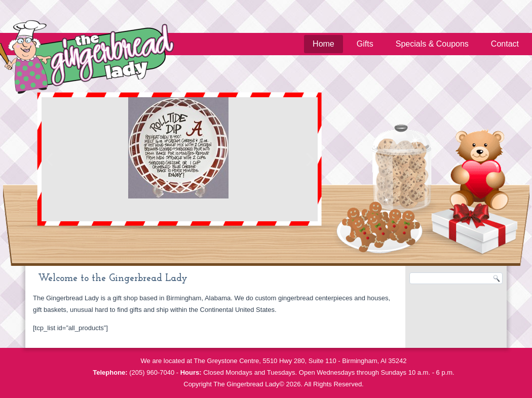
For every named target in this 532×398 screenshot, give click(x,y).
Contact (505, 44)
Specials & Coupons (432, 44)
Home (324, 44)
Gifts (365, 44)
